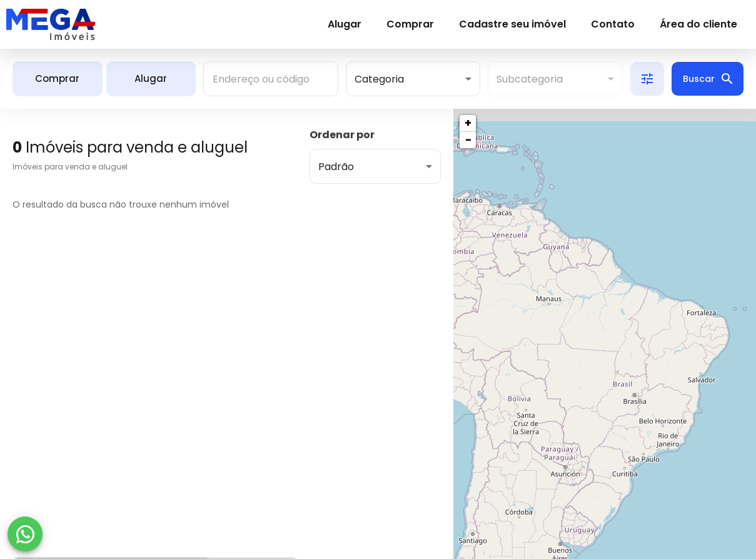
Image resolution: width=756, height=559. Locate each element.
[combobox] (271, 79)
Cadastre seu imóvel (512, 24)
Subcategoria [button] (530, 79)
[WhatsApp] (25, 534)
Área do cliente (698, 24)
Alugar (345, 24)
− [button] (468, 140)
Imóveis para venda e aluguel (70, 167)
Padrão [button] (336, 167)
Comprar (410, 24)
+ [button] (468, 123)
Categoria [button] (379, 79)
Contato (613, 24)
